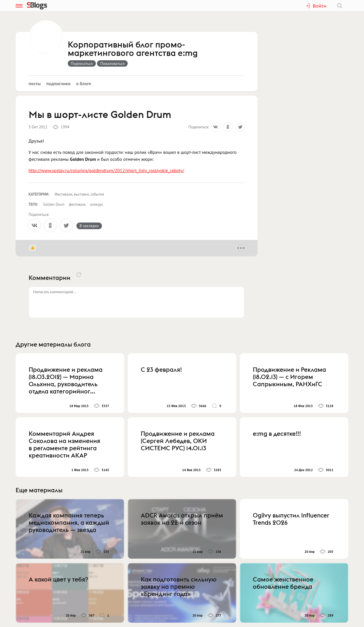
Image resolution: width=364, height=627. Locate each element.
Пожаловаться (112, 63)
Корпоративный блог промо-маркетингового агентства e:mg (133, 49)
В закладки (89, 226)
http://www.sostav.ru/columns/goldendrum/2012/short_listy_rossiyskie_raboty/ (106, 170)
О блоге (84, 83)
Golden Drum (54, 204)
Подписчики (58, 83)
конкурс (97, 204)
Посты (35, 83)
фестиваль (77, 204)
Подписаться (82, 63)
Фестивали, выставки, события (79, 194)
